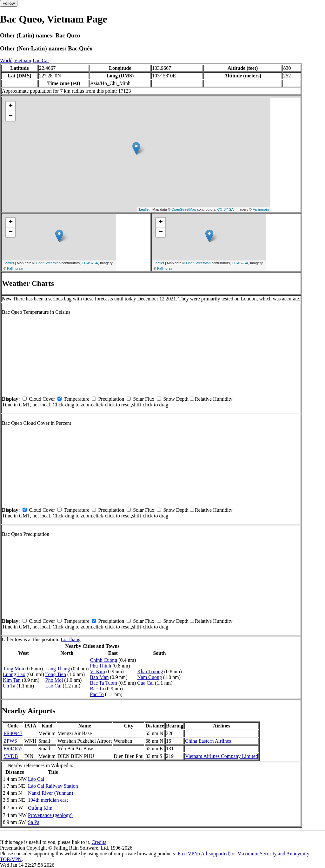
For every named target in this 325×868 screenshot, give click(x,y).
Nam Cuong (149, 677)
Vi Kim (97, 671)
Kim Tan (12, 680)
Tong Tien (56, 674)
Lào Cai (36, 779)
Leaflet (144, 209)
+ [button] (11, 106)
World (6, 60)
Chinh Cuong (103, 660)
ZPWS (10, 741)
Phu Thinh (100, 666)
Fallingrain (261, 209)
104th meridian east (48, 800)
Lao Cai (41, 60)
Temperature (77, 399)
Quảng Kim (40, 808)
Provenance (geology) (50, 815)
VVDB (11, 756)
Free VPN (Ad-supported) (204, 854)
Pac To (97, 694)
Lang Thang (58, 669)
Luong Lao (14, 674)
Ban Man (99, 677)
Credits (99, 842)
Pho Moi (54, 680)
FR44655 (13, 749)
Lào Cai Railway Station (53, 786)
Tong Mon (13, 669)
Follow (9, 3)
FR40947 (13, 733)
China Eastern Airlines (208, 741)
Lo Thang (70, 639)
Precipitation (111, 399)
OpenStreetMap (184, 209)
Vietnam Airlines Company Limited (222, 756)
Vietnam (23, 60)
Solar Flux (144, 399)
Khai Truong (150, 671)
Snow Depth (176, 399)
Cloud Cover (42, 399)
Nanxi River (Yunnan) (50, 793)
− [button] (11, 116)
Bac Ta (97, 689)
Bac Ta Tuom (103, 683)
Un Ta (9, 686)
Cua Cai (145, 683)
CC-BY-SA (225, 209)
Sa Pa (34, 822)
